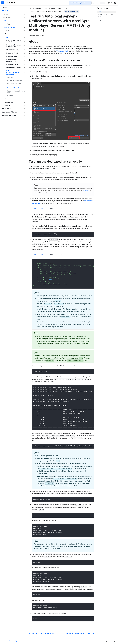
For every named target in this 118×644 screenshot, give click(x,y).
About (99, 12)
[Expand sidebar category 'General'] (25, 31)
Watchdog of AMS (62, 51)
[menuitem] (21, 3)
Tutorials (40, 3)
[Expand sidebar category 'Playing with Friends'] (25, 53)
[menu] (42, 3)
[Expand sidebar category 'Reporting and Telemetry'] (25, 112)
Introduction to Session (13, 68)
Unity (4, 21)
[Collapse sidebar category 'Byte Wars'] (25, 11)
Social (7, 99)
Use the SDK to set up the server (15, 84)
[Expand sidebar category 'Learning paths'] (25, 24)
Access (7, 34)
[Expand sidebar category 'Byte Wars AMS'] (25, 109)
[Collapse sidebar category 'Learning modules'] (25, 27)
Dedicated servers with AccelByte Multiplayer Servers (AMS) (13, 72)
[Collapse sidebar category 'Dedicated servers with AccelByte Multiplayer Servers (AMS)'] (25, 73)
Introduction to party (12, 50)
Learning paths (8, 24)
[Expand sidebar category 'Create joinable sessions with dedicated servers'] (25, 41)
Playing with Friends (12, 53)
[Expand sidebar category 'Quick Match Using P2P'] (25, 64)
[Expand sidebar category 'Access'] (25, 34)
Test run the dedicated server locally (105, 20)
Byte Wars (5, 11)
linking (36, 193)
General (8, 31)
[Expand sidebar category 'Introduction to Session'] (25, 68)
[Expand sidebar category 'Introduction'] (25, 14)
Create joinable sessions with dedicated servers (14, 41)
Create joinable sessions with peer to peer (14, 46)
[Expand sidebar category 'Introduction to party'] (25, 50)
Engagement (9, 102)
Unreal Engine (7, 17)
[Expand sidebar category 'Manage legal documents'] (25, 115)
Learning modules (10, 27)
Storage (8, 105)
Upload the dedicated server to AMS (16, 92)
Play (6, 37)
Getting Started (30, 3)
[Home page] (31, 8)
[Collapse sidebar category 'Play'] (25, 37)
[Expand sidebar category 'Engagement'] (25, 102)
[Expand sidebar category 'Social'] (25, 99)
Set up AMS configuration (15, 80)
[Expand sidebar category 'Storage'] (25, 106)
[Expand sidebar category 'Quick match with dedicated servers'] (25, 60)
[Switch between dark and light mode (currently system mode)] (115, 3)
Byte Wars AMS (6, 109)
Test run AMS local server (15, 88)
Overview (10, 77)
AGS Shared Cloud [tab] (40, 209)
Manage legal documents (10, 115)
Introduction (6, 14)
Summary (10, 96)
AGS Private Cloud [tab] (55, 209)
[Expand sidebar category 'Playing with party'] (25, 56)
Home (21, 3)
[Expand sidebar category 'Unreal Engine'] (25, 17)
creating (86, 191)
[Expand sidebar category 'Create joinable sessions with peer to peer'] (25, 46)
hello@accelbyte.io (14, 641)
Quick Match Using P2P (13, 64)
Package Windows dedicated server (105, 15)
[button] (99, 3)
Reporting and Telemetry (9, 112)
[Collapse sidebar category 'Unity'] (25, 21)
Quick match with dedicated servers (12, 60)
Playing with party (12, 56)
